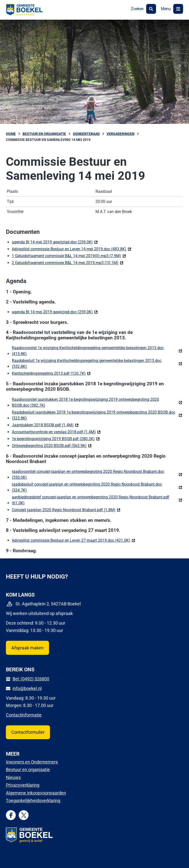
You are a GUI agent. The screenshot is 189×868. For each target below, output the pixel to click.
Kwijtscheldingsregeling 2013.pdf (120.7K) (51, 373)
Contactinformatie (24, 715)
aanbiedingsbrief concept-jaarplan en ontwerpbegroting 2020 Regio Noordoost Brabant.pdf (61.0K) (91, 500)
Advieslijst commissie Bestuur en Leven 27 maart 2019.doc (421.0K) (73, 540)
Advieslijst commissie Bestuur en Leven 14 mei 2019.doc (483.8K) (71, 249)
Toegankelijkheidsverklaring (33, 801)
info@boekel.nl (27, 688)
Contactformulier (28, 732)
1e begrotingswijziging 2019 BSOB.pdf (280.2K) (56, 439)
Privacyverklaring (23, 785)
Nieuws (13, 777)
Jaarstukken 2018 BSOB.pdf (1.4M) (45, 425)
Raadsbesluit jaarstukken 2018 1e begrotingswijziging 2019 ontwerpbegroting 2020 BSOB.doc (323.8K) (94, 415)
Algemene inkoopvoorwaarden (36, 793)
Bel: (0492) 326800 (31, 679)
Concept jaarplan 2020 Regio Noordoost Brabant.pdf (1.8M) (66, 510)
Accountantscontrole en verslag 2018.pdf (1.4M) (56, 432)
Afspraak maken (27, 648)
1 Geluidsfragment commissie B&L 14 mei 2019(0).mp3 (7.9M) (69, 256)
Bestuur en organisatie (28, 770)
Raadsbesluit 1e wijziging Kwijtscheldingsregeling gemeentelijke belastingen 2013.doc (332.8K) (87, 364)
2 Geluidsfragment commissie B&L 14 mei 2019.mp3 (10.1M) (68, 262)
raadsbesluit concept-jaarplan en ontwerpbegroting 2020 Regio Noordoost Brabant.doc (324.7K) (87, 487)
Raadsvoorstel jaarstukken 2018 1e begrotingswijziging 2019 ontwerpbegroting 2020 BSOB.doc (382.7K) (85, 402)
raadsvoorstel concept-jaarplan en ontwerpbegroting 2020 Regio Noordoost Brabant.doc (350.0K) (88, 474)
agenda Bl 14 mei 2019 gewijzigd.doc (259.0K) (55, 242)
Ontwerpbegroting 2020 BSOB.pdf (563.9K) (52, 445)
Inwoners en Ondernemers (32, 762)
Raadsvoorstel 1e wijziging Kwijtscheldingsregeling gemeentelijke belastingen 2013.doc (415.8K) (88, 351)
